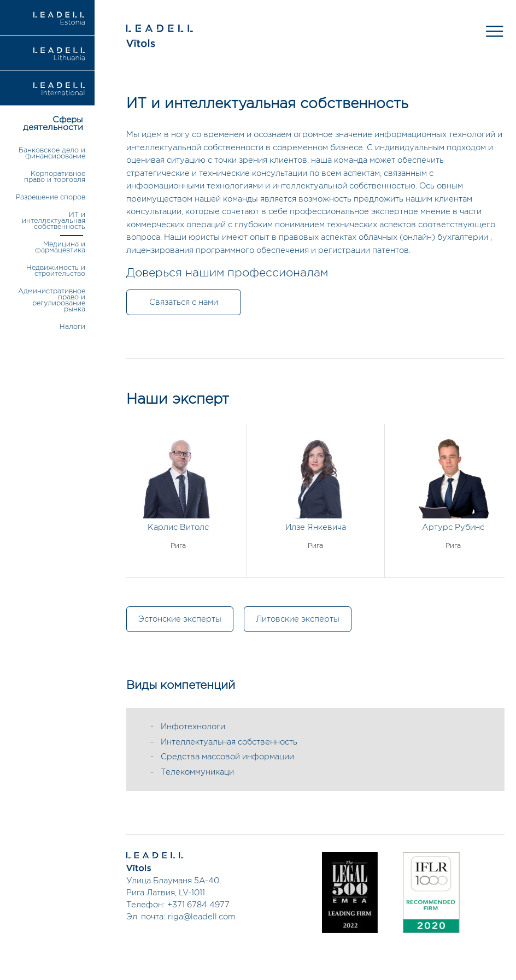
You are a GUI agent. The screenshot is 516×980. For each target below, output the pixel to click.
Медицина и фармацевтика (60, 247)
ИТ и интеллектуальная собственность (54, 221)
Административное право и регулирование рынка (52, 300)
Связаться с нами (184, 302)
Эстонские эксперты (180, 619)
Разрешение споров (51, 197)
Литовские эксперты (298, 619)
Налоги (72, 327)
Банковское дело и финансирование (52, 154)
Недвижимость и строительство (56, 271)
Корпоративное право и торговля (55, 177)
